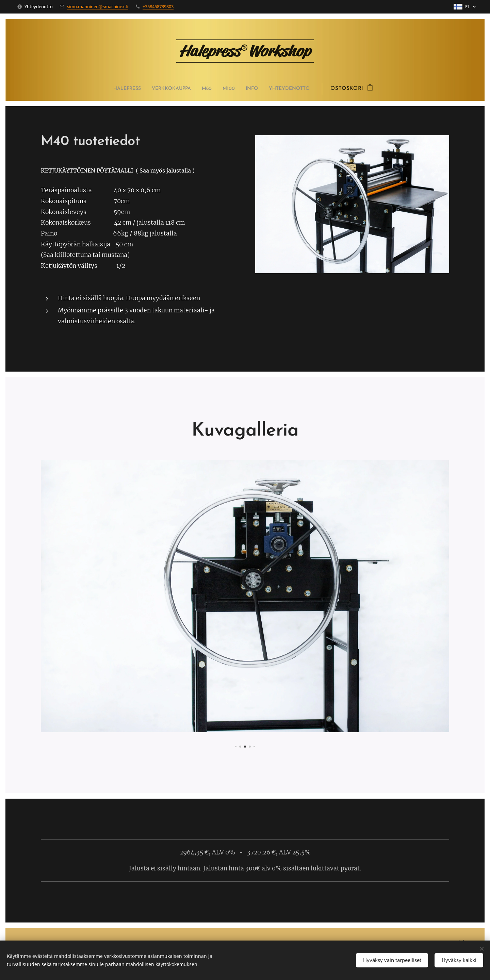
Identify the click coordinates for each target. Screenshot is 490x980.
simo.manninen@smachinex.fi (98, 6)
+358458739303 (158, 6)
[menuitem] (122, 89)
